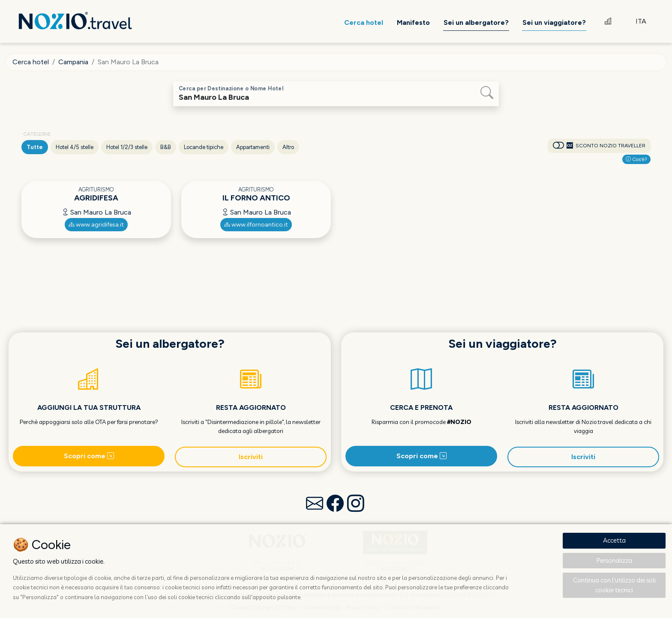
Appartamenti (253, 147)
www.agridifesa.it (96, 225)
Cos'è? (636, 159)
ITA (641, 21)
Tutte (35, 147)
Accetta (614, 540)
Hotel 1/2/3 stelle (127, 147)
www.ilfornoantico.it (256, 225)
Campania (73, 62)
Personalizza (614, 560)
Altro (288, 147)
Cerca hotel (31, 62)
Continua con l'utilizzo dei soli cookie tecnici (614, 585)
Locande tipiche (204, 147)
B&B (166, 147)
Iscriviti (251, 457)
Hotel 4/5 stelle (75, 147)
